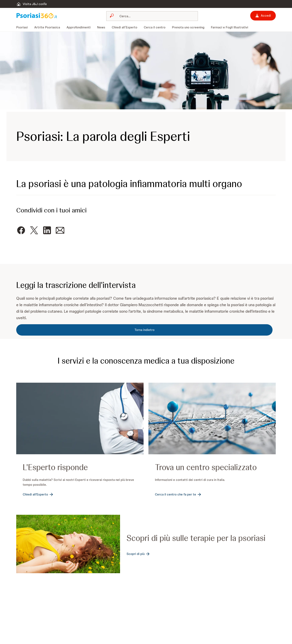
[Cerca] (155, 16)
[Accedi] (263, 16)
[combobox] (152, 16)
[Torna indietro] (144, 330)
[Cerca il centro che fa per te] (178, 494)
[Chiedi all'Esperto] (38, 494)
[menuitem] (24, 27)
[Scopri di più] (138, 554)
